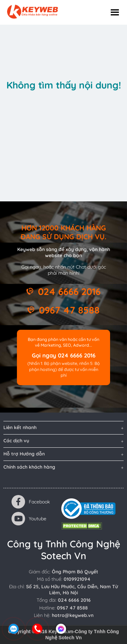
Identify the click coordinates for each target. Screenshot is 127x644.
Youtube (29, 519)
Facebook (31, 502)
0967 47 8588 (69, 310)
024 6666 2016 (69, 291)
